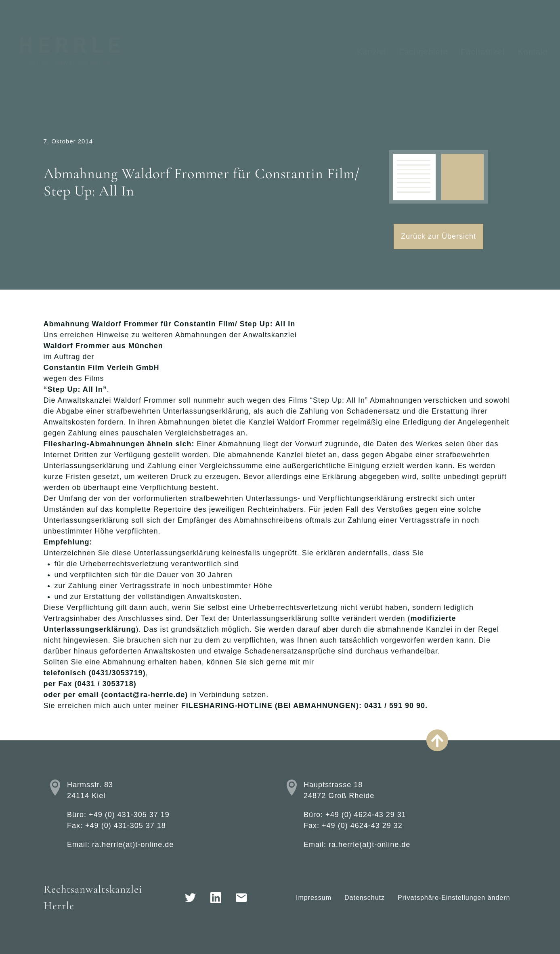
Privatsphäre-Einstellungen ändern (454, 898)
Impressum (314, 898)
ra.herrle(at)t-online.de (133, 845)
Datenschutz (365, 898)
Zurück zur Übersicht (438, 236)
